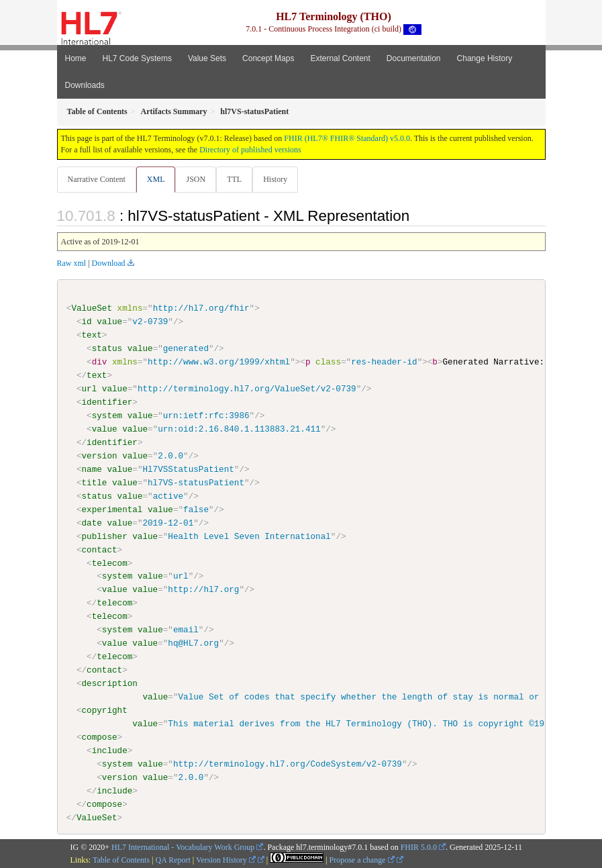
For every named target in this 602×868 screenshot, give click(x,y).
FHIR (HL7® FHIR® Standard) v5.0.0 (347, 138)
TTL (234, 179)
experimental (112, 509)
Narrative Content (97, 179)
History (275, 179)
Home (76, 58)
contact (100, 549)
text (92, 335)
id (87, 322)
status (107, 348)
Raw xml (72, 263)
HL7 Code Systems (137, 58)
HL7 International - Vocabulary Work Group (183, 847)
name (92, 469)
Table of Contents (121, 860)
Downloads (85, 85)
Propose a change (362, 860)
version (100, 456)
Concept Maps (268, 58)
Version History (226, 860)
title (95, 483)
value (109, 322)
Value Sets (207, 58)
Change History (485, 58)
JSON (196, 179)
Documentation (414, 58)
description (110, 683)
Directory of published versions (250, 150)
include (110, 750)
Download (109, 263)
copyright (105, 710)
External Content (340, 58)
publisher (105, 536)
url (90, 389)
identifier (107, 402)
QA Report (173, 860)
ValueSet (92, 308)
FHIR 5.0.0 (419, 847)
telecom (110, 563)
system (107, 416)
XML (156, 179)
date (92, 522)
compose (100, 736)
